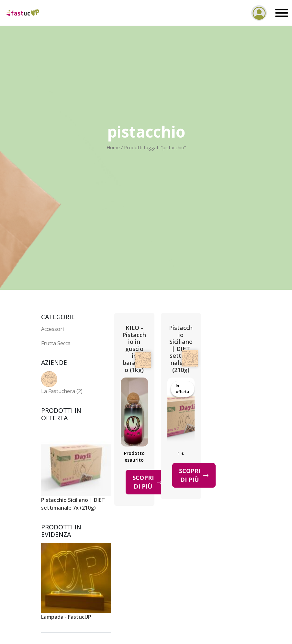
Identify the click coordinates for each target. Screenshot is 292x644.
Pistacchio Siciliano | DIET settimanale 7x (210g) (73, 504)
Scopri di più (147, 482)
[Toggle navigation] (280, 13)
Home (113, 147)
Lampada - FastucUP (66, 617)
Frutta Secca (56, 343)
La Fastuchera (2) (62, 391)
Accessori (52, 329)
